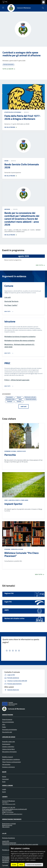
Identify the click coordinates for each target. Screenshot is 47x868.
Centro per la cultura (17, 549)
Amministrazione (8, 715)
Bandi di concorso (7, 825)
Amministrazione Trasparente (12, 819)
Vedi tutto (40, 265)
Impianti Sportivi (13, 504)
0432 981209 (17, 681)
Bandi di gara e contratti (9, 824)
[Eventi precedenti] (4, 256)
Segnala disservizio (13, 690)
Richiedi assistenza (13, 678)
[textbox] (20, 651)
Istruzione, (8, 549)
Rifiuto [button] (21, 865)
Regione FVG (9, 593)
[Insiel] (6, 865)
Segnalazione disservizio (9, 843)
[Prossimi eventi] (43, 256)
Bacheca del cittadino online (14, 618)
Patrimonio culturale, (11, 451)
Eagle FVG (8, 602)
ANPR (7, 610)
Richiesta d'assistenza (8, 838)
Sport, (6, 500)
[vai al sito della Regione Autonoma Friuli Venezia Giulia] (5, 2)
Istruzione (10, 321)
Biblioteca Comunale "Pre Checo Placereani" (22, 554)
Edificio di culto (21, 451)
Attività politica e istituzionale (13, 112)
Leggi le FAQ (11, 675)
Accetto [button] (14, 865)
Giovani (6, 161)
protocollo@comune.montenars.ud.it (16, 809)
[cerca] (43, 8)
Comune (9, 286)
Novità (4, 772)
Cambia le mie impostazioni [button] (34, 865)
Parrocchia (10, 455)
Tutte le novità (9, 69)
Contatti (5, 797)
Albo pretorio (6, 827)
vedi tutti (24, 406)
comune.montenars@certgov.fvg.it (13, 814)
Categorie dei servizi (9, 737)
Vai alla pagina (11, 127)
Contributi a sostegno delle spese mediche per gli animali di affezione (22, 54)
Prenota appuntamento (14, 684)
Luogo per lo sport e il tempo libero (18, 500)
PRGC (7, 363)
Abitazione (7, 209)
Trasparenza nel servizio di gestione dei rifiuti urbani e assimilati (20, 844)
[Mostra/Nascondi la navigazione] (3, 8)
